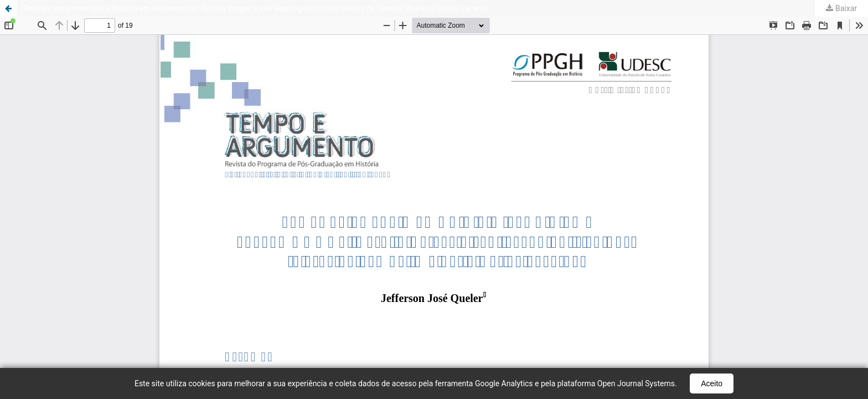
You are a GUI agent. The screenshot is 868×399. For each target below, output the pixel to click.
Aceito (712, 383)
